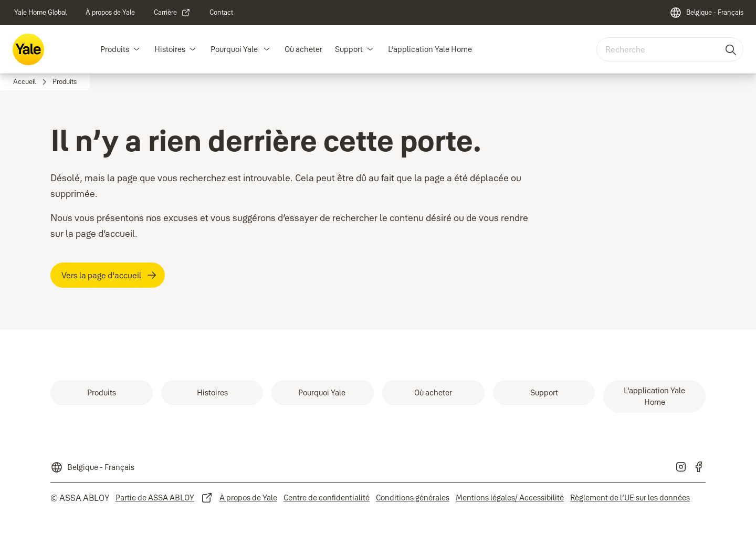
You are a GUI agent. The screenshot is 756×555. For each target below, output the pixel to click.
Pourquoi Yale (235, 49)
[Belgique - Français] (706, 13)
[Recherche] (731, 49)
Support (349, 49)
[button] (136, 49)
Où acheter (303, 49)
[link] (40, 13)
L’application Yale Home (430, 49)
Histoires (170, 49)
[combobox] (670, 49)
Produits (115, 49)
